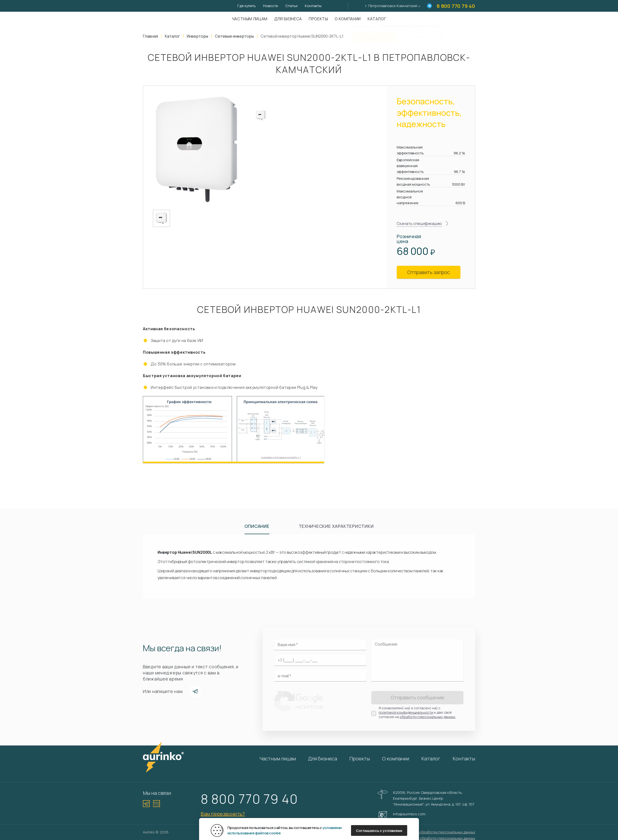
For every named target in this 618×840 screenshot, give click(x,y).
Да (374, 35)
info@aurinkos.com (409, 814)
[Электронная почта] (320, 676)
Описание (257, 526)
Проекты (318, 19)
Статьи (291, 6)
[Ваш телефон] (320, 660)
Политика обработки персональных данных (439, 832)
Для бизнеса (288, 19)
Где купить (247, 6)
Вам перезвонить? (223, 814)
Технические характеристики (336, 526)
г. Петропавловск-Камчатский (391, 6)
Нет (421, 35)
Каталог (431, 759)
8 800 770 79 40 (456, 6)
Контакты (313, 6)
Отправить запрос (429, 272)
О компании (348, 19)
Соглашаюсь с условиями (379, 831)
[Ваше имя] (320, 645)
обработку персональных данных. (428, 717)
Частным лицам (250, 19)
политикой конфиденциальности (406, 712)
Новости (271, 6)
